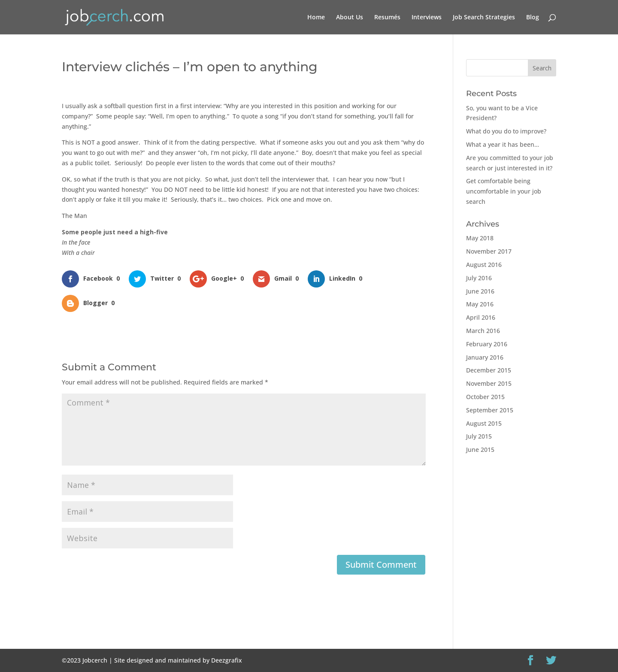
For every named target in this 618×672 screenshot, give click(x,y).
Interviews (427, 18)
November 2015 (489, 383)
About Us (350, 18)
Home (316, 18)
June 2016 (480, 291)
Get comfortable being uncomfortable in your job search (504, 191)
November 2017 (489, 251)
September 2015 (490, 410)
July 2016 (479, 278)
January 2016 (485, 357)
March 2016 (483, 331)
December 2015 (489, 370)
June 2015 (480, 450)
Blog (533, 18)
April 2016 (481, 317)
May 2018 (480, 238)
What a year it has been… (503, 144)
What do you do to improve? (506, 131)
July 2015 (479, 436)
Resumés (387, 18)
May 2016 (480, 304)
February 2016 (487, 344)
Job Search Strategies (484, 18)
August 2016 (484, 265)
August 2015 (484, 423)
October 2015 (485, 397)
